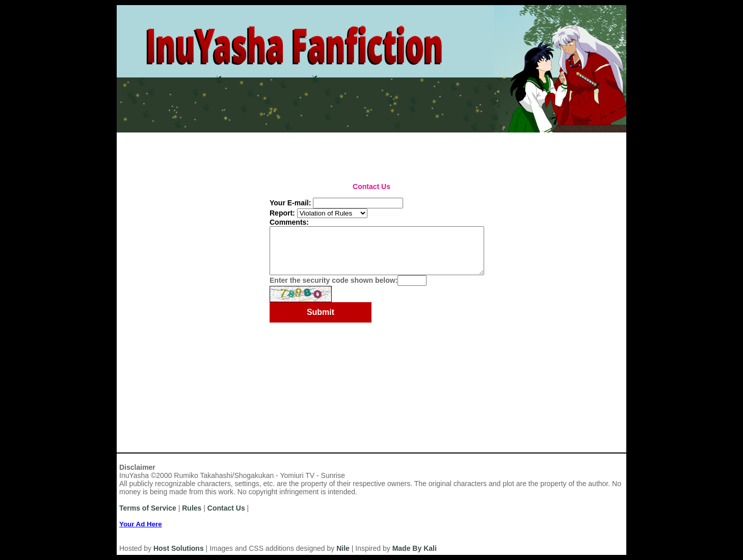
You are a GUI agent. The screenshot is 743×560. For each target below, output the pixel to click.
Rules (241, 137)
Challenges (339, 151)
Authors (187, 151)
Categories (230, 151)
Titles (268, 151)
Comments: (289, 222)
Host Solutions (179, 548)
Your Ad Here (141, 524)
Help (303, 137)
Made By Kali (415, 548)
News (273, 137)
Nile (343, 548)
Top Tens (384, 151)
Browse (423, 151)
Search (458, 151)
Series (299, 151)
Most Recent (141, 151)
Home (131, 137)
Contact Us (226, 508)
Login (208, 137)
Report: (282, 213)
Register (170, 137)
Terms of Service (148, 508)
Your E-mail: (290, 203)
